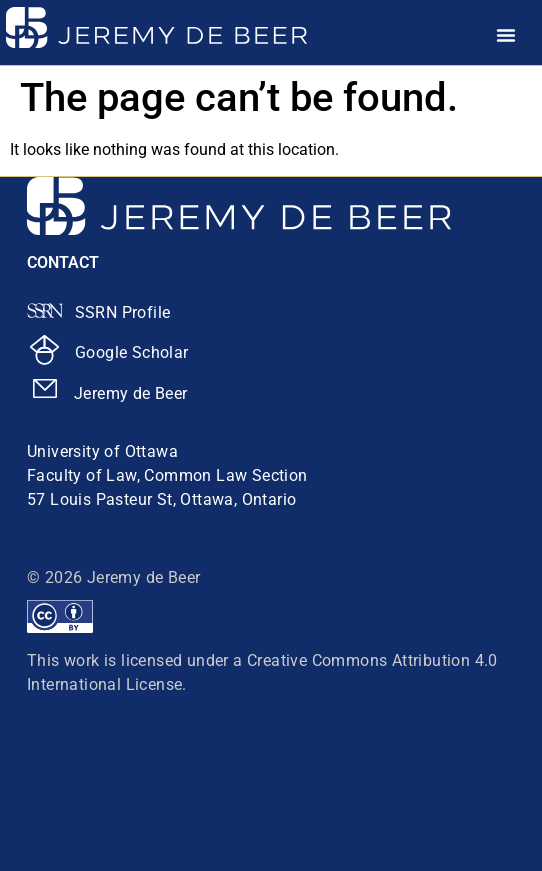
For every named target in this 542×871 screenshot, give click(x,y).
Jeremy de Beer (131, 393)
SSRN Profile (123, 312)
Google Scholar (132, 352)
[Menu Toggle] (506, 35)
